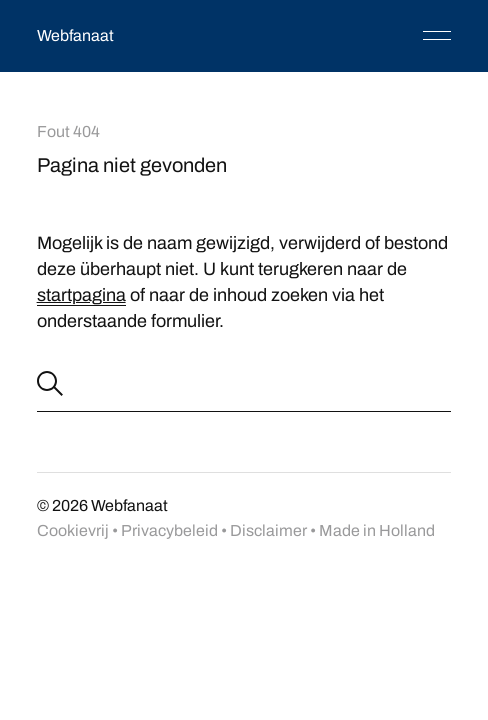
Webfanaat (75, 35)
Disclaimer (268, 530)
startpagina (81, 295)
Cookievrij (73, 530)
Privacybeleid (169, 530)
